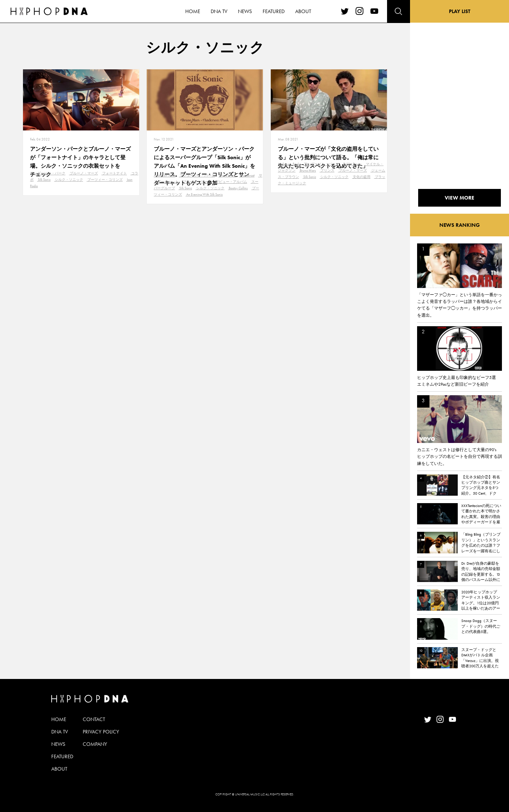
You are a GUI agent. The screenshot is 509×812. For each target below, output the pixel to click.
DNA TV (60, 732)
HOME (59, 719)
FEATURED (62, 756)
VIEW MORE (460, 198)
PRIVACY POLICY (101, 732)
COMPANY (95, 744)
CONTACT (94, 719)
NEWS (58, 744)
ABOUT (59, 769)
